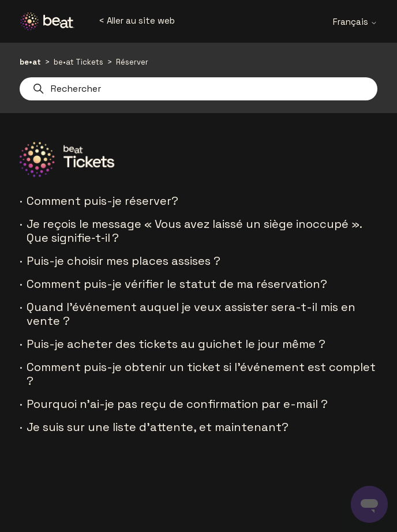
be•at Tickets (78, 62)
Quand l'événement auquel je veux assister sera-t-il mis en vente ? (191, 314)
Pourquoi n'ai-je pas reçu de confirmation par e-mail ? (177, 404)
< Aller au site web (137, 20)
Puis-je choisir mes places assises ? (123, 261)
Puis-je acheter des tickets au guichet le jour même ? (176, 344)
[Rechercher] (198, 89)
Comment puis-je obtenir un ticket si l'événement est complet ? (201, 374)
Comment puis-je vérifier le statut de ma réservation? (177, 284)
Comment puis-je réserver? (102, 201)
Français (355, 22)
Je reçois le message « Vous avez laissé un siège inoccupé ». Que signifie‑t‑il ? (194, 231)
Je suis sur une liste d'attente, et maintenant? (158, 427)
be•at (30, 62)
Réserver (132, 62)
